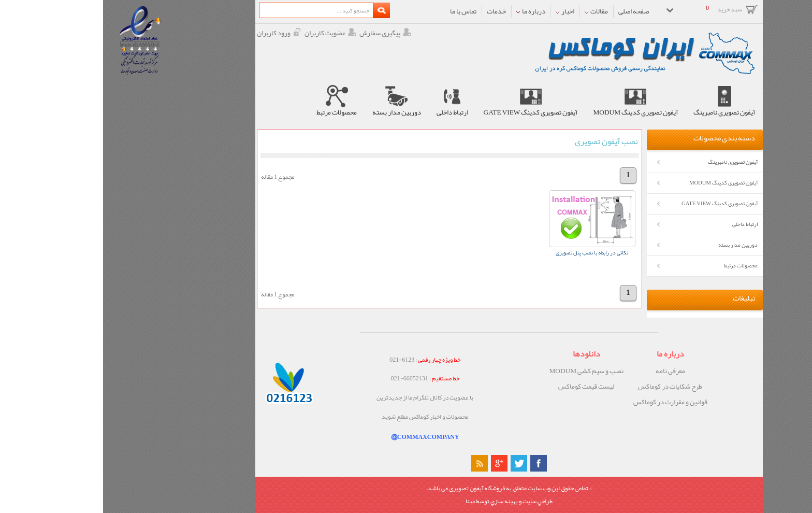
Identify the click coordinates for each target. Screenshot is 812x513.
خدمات (393, 11)
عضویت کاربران (227, 33)
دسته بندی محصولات (621, 139)
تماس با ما (360, 11)
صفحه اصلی (531, 11)
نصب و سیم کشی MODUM (483, 371)
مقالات (493, 11)
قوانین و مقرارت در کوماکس (567, 402)
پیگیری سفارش (282, 33)
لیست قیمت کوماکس (483, 387)
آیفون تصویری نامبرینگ (630, 162)
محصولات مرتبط (638, 266)
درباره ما (428, 11)
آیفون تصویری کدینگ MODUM (620, 183)
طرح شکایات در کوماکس (567, 387)
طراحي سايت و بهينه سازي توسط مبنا (406, 501)
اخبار (462, 11)
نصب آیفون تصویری (503, 141)
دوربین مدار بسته (635, 245)
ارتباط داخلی (642, 224)
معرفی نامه (567, 371)
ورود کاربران (176, 33)
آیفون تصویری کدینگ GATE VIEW (617, 203)
